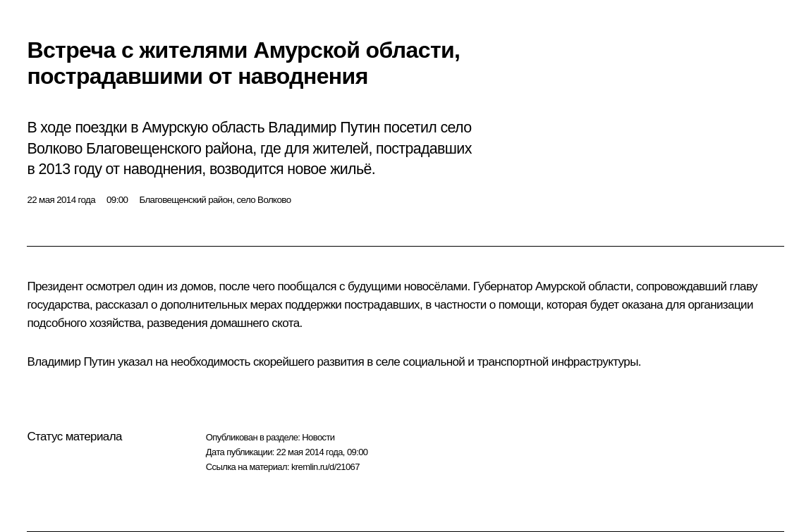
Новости (318, 437)
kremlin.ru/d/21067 (325, 467)
